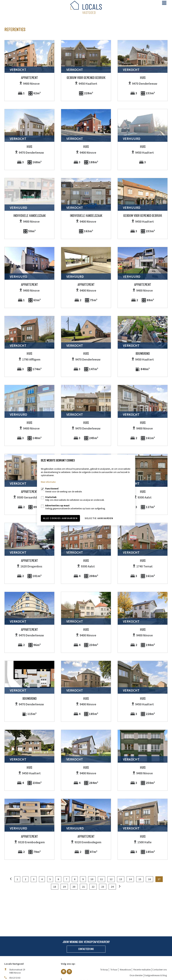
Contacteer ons (86, 949)
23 (103, 887)
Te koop (104, 970)
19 (64, 887)
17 (159, 879)
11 (101, 879)
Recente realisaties (142, 970)
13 (121, 879)
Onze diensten (136, 975)
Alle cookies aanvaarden (60, 518)
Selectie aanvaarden (99, 518)
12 (111, 879)
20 (74, 887)
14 (130, 879)
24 (112, 887)
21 (83, 887)
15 (140, 879)
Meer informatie (48, 482)
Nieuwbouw (125, 970)
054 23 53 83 (15, 978)
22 (93, 887)
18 (55, 887)
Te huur (114, 970)
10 (92, 879)
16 (149, 879)
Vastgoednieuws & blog (156, 975)
